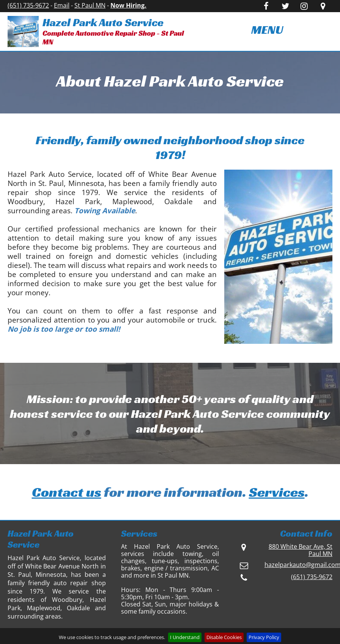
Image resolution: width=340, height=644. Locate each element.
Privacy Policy (264, 637)
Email (62, 5)
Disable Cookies (224, 637)
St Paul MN (90, 5)
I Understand (185, 637)
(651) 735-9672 (28, 5)
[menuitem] (267, 30)
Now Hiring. (128, 5)
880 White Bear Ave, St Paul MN (301, 550)
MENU (267, 30)
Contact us (67, 492)
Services (277, 492)
